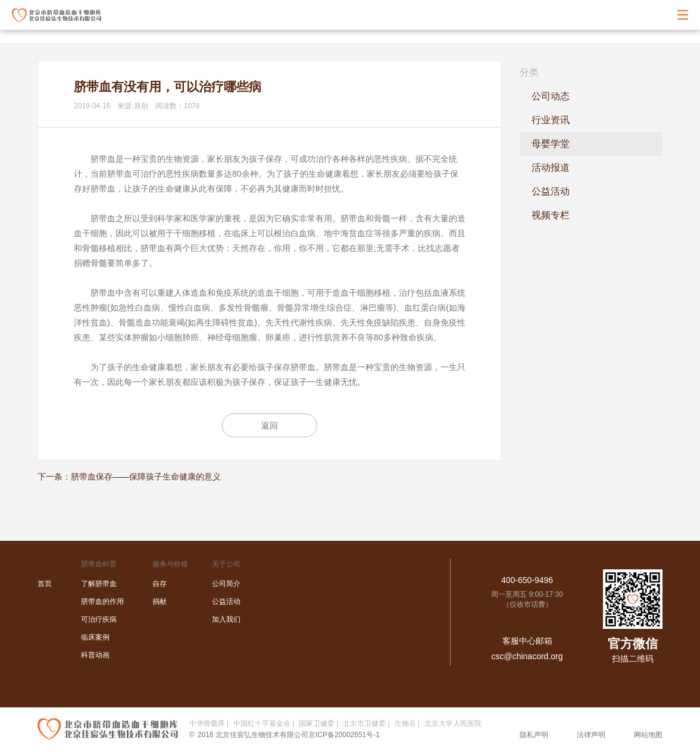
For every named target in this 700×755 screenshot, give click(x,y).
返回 (270, 425)
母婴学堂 (551, 144)
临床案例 (95, 637)
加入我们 (226, 619)
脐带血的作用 (102, 602)
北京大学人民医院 (453, 723)
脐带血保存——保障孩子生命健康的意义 (146, 477)
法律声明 (591, 735)
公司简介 (226, 584)
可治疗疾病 (99, 619)
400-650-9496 (527, 580)
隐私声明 (534, 735)
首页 (45, 584)
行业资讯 (551, 120)
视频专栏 (551, 215)
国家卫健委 (317, 723)
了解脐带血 (99, 584)
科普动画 (95, 655)
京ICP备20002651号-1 (344, 735)
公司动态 (551, 96)
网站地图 (648, 735)
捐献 (160, 602)
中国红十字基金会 (262, 723)
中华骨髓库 (207, 723)
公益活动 (551, 191)
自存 (160, 584)
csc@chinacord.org (527, 656)
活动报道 (551, 167)
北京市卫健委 (364, 723)
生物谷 (405, 723)
